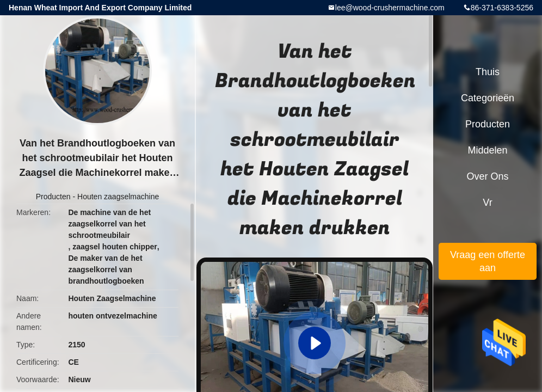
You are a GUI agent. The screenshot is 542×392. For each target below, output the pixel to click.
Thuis (488, 72)
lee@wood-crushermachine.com (390, 8)
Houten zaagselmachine (118, 197)
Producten (53, 197)
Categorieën (488, 98)
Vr (487, 203)
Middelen (487, 150)
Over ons (487, 176)
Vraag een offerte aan (488, 261)
